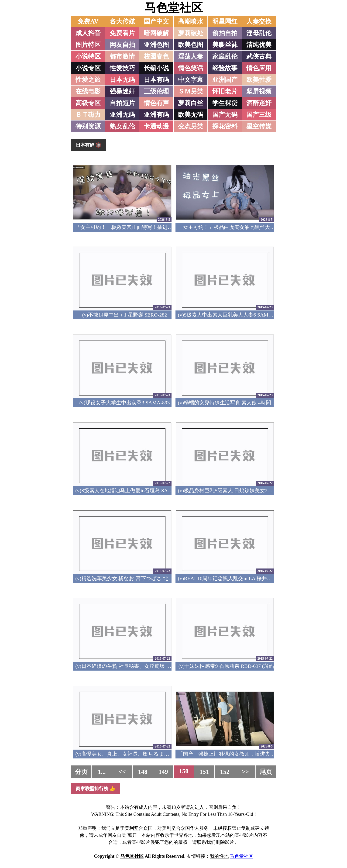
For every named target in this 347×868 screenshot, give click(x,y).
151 (204, 772)
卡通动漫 (156, 126)
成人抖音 (88, 33)
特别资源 (88, 126)
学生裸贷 (225, 103)
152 (225, 772)
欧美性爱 (259, 80)
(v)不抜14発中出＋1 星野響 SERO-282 (124, 315)
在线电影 (88, 91)
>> (245, 772)
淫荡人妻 (191, 56)
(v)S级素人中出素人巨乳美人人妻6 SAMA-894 (230, 315)
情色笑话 (191, 68)
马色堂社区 (174, 8)
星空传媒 (259, 126)
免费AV (88, 21)
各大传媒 (122, 21)
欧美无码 (191, 115)
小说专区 (88, 68)
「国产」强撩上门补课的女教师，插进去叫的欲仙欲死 (239, 754)
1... (102, 772)
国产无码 (225, 115)
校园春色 (156, 56)
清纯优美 (259, 45)
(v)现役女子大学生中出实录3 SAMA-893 (124, 403)
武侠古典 (259, 56)
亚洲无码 (122, 115)
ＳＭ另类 (191, 91)
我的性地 (219, 856)
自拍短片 (122, 103)
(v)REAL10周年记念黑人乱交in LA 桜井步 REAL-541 (237, 578)
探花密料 (225, 126)
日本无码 (122, 80)
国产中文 (156, 21)
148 (143, 772)
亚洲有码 (156, 115)
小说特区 (88, 56)
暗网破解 (156, 33)
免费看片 (122, 33)
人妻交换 (259, 21)
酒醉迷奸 (259, 103)
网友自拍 (122, 45)
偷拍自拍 (225, 33)
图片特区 (88, 45)
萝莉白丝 (191, 103)
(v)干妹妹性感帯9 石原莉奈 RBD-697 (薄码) (227, 666)
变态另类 (191, 126)
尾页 (266, 772)
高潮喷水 (191, 21)
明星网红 (225, 21)
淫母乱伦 (259, 33)
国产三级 (259, 115)
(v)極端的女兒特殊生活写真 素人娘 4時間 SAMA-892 (237, 403)
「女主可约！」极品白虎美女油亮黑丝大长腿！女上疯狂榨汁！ (250, 227)
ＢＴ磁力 (88, 115)
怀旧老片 (225, 91)
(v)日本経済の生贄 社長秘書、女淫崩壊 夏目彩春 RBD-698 (142, 666)
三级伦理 (156, 91)
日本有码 (156, 80)
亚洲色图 (156, 45)
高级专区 (88, 103)
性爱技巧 (122, 68)
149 (163, 772)
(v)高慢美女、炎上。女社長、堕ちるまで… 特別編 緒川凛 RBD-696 (152, 754)
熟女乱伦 (122, 126)
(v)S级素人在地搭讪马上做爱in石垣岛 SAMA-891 (130, 491)
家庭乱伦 (225, 56)
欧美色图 (191, 45)
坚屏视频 (259, 91)
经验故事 (225, 68)
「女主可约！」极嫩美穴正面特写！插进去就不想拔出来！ (142, 227)
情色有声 (156, 103)
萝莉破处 (191, 33)
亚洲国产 (225, 80)
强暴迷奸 (122, 91)
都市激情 (122, 56)
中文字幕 (191, 80)
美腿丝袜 (225, 45)
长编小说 (156, 68)
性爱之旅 (88, 80)
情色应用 (259, 68)
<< (122, 772)
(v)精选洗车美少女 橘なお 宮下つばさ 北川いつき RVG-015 (143, 578)
